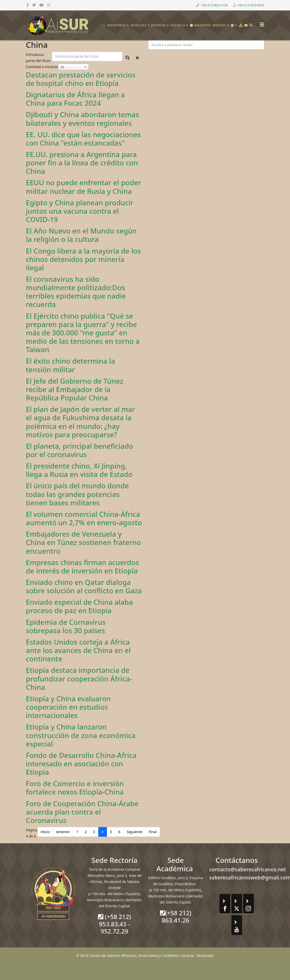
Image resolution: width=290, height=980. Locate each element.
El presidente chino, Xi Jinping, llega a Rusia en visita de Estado (79, 470)
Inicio (45, 832)
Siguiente (135, 832)
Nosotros (117, 25)
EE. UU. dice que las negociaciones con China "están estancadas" (83, 139)
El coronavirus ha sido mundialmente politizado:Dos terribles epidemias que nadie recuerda (76, 292)
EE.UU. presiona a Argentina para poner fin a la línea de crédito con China (82, 163)
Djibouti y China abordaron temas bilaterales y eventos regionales (82, 119)
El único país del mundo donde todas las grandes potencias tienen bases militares (78, 494)
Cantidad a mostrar (42, 67)
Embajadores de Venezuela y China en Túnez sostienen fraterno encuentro (84, 542)
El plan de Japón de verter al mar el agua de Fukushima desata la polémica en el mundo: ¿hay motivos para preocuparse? (81, 422)
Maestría (201, 25)
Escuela (178, 25)
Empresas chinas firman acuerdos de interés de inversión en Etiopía (82, 566)
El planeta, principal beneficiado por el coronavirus (80, 450)
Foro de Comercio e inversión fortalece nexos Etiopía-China (75, 788)
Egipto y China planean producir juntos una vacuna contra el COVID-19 (80, 211)
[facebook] (28, 5)
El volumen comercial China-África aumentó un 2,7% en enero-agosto (84, 518)
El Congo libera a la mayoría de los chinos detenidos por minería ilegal (84, 259)
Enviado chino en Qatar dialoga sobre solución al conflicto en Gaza (84, 586)
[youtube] (42, 5)
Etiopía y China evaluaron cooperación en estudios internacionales (68, 707)
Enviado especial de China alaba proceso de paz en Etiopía (79, 606)
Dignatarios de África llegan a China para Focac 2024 (75, 99)
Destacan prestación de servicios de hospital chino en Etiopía (81, 79)
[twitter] (34, 5)
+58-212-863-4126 (214, 5)
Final (153, 832)
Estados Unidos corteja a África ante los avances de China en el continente (78, 650)
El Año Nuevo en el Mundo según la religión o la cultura (81, 235)
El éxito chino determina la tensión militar (71, 365)
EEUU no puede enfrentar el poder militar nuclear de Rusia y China (84, 187)
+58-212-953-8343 (251, 5)
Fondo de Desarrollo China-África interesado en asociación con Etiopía (81, 764)
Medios (219, 25)
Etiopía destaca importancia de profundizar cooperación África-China (79, 678)
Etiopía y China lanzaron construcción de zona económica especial (81, 735)
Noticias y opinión (148, 25)
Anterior (63, 832)
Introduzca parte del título (39, 58)
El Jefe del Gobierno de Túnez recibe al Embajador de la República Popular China (75, 389)
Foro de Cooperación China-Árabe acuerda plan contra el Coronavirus (82, 812)
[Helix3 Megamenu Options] (261, 23)
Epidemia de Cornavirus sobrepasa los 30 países (66, 626)
